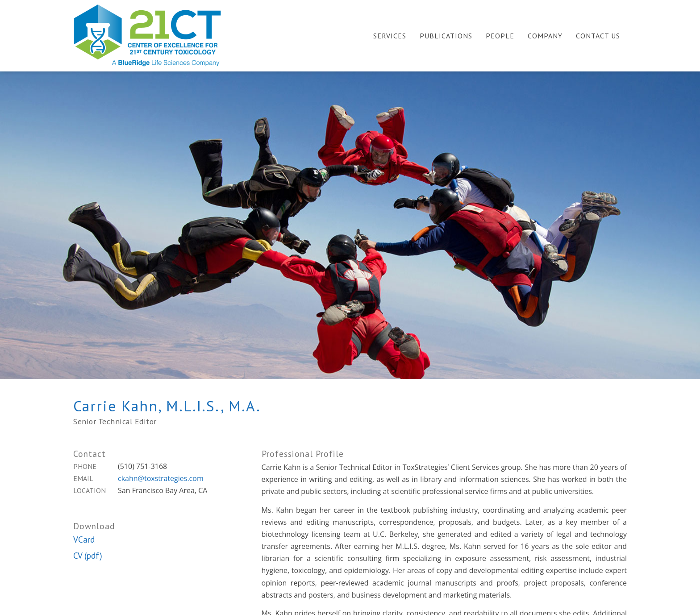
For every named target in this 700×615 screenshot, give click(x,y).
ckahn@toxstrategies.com (161, 478)
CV (78, 555)
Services (390, 36)
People (500, 36)
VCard (84, 539)
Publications (446, 36)
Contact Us (598, 36)
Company (545, 36)
